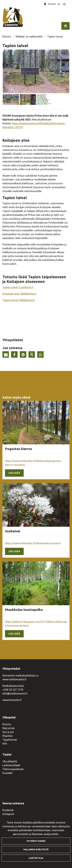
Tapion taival (55, 37)
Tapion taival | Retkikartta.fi (19, 300)
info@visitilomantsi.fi (15, 693)
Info (5, 744)
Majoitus (8, 736)
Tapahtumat (10, 740)
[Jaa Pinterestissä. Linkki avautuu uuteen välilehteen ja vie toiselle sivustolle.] (24, 355)
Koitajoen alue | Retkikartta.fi (19, 294)
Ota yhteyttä (10, 761)
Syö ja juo (8, 732)
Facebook (8, 810)
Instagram (8, 814)
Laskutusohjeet (11, 765)
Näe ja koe (8, 728)
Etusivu (7, 37)
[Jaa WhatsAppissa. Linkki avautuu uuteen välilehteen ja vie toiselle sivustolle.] (41, 355)
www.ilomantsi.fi (12, 700)
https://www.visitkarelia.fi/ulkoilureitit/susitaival (33, 543)
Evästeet (7, 773)
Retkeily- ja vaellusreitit (29, 37)
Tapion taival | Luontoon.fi (18, 287)
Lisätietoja (36, 858)
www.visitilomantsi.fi (14, 679)
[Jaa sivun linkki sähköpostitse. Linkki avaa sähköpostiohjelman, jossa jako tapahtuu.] (6, 355)
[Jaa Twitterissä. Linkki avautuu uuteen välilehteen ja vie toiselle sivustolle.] (33, 355)
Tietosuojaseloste (13, 769)
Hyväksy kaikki (36, 841)
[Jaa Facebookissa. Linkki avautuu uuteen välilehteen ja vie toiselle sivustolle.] (15, 355)
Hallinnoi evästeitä (36, 850)
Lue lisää (14, 473)
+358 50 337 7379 (13, 690)
